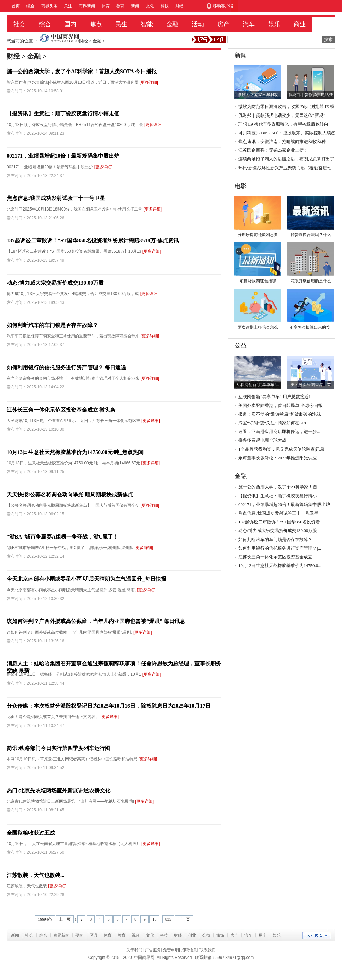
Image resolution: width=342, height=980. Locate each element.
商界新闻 (87, 6)
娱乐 (274, 24)
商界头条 (49, 6)
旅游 (220, 935)
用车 (263, 935)
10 (154, 919)
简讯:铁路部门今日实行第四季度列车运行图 (59, 748)
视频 (136, 935)
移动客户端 (223, 6)
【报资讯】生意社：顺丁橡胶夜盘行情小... (279, 496)
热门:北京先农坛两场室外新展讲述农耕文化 (59, 790)
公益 (206, 935)
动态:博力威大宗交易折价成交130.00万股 (55, 283)
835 (168, 919)
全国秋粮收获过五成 (31, 833)
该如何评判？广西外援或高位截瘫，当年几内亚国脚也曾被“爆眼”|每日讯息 (96, 621)
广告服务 (153, 950)
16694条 (45, 919)
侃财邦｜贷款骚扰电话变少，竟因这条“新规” (282, 115)
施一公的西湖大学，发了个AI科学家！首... (279, 487)
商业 (300, 24)
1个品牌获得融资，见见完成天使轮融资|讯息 (281, 449)
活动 (198, 24)
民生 (121, 24)
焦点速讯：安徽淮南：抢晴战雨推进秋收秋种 (282, 142)
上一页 (65, 919)
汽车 (249, 24)
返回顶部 (317, 936)
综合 (31, 6)
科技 (165, 6)
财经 (179, 6)
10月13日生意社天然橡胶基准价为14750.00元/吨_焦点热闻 (75, 452)
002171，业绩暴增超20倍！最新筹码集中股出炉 (63, 156)
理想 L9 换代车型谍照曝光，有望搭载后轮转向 (283, 124)
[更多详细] (149, 82)
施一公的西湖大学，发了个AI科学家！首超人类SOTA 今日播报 (82, 71)
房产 (223, 24)
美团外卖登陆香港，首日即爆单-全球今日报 (280, 405)
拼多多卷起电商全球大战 (262, 440)
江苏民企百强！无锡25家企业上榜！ (273, 150)
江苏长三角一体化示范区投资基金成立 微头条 (61, 410)
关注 (68, 6)
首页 (16, 6)
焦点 (96, 24)
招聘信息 (189, 950)
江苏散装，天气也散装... (36, 875)
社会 (19, 24)
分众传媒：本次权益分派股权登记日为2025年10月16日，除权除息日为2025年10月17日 (109, 706)
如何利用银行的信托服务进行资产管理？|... (280, 548)
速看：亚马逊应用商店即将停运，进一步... (279, 432)
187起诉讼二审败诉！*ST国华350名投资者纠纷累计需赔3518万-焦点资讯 (93, 241)
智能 (147, 24)
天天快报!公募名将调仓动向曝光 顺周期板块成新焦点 (70, 494)
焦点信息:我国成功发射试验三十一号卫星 (56, 198)
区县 (94, 935)
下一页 (184, 919)
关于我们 (134, 950)
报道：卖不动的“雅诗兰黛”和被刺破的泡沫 (280, 414)
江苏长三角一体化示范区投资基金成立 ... (278, 557)
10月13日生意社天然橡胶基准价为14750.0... (280, 566)
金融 (172, 24)
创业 (192, 935)
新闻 (135, 6)
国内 (70, 24)
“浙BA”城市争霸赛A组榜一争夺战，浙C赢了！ (63, 537)
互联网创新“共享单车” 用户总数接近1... (276, 397)
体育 (106, 6)
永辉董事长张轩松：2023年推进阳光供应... (279, 458)
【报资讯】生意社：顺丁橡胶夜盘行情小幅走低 (63, 114)
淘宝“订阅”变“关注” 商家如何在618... (274, 423)
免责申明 (171, 950)
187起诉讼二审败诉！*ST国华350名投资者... (281, 522)
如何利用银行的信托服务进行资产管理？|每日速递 (66, 367)
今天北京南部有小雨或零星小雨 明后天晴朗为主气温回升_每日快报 (87, 579)
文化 (150, 6)
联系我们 (208, 950)
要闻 (79, 935)
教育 (120, 6)
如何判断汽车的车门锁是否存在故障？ (52, 325)
